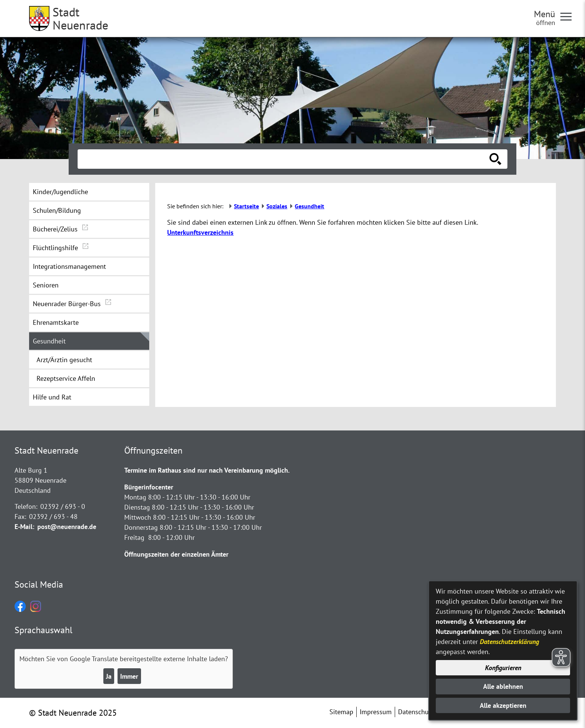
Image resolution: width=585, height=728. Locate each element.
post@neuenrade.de (67, 527)
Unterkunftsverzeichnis (200, 232)
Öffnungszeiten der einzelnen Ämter (176, 554)
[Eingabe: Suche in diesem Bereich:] (284, 159)
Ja (109, 676)
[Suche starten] (495, 159)
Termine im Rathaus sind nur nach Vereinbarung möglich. (207, 470)
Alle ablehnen (503, 686)
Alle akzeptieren (503, 705)
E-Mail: (24, 527)
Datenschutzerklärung (509, 642)
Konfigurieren (503, 668)
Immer (129, 676)
